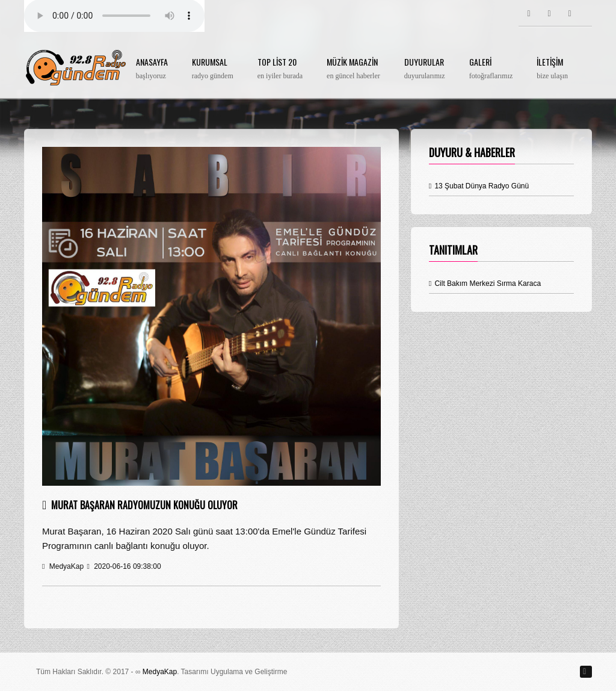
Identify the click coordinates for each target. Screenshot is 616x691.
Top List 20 (280, 69)
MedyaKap (160, 672)
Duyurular (425, 69)
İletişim (552, 69)
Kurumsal (213, 69)
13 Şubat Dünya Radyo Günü (479, 186)
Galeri (491, 69)
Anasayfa (152, 69)
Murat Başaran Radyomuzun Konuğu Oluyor (144, 505)
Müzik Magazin (353, 69)
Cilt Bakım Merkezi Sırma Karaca (485, 284)
